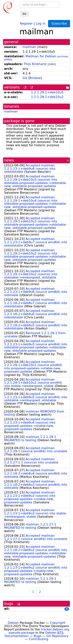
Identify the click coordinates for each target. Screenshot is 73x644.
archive (63, 56)
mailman (29, 47)
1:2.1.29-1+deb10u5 (47, 92)
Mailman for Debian (41, 56)
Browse (35, 78)
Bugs (38, 636)
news (9, 160)
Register (26, 23)
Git (25, 78)
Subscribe (59, 24)
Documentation (16, 636)
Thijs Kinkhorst (35, 64)
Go (24, 14)
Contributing (39, 639)
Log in (40, 23)
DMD (8, 60)
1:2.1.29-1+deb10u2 (47, 97)
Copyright (58, 623)
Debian (13, 623)
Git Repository (58, 636)
